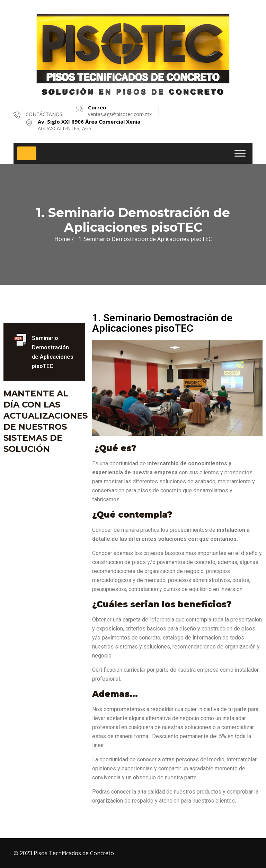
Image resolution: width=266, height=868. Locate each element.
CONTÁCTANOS (44, 114)
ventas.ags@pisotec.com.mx (120, 111)
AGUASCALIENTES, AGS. (89, 125)
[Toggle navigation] (27, 153)
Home (62, 239)
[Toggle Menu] (240, 153)
